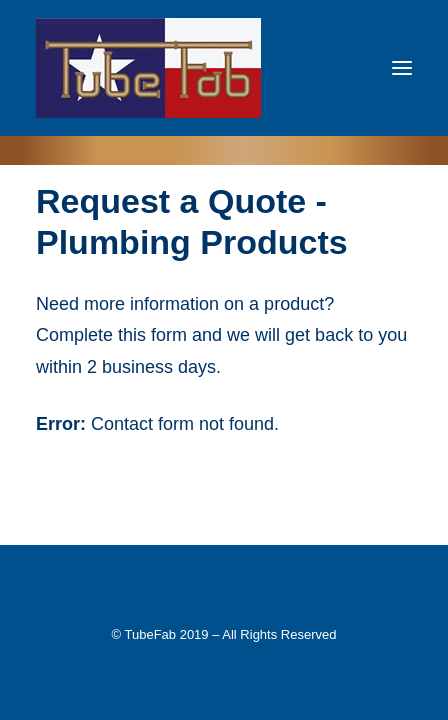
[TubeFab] (148, 68)
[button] (402, 68)
